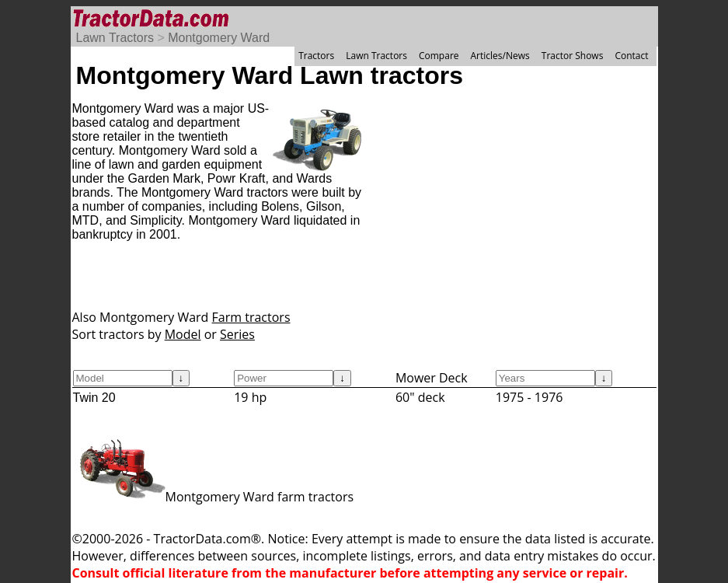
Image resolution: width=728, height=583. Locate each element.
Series (237, 334)
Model (183, 334)
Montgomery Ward (219, 38)
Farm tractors (251, 317)
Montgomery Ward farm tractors (213, 497)
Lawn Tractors (115, 38)
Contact (631, 56)
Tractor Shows (573, 56)
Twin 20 (94, 398)
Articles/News (500, 56)
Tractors (316, 56)
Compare (439, 56)
